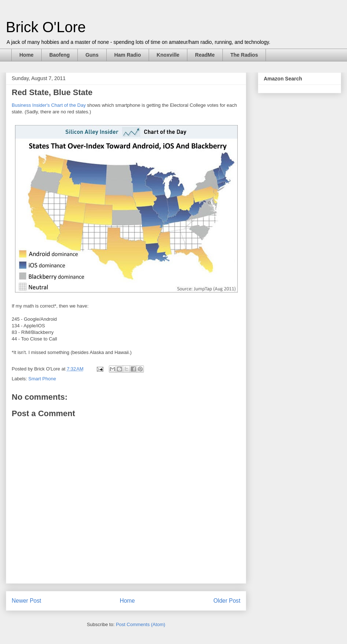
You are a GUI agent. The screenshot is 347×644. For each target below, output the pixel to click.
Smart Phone (42, 379)
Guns (92, 55)
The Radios (244, 55)
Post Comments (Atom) (140, 624)
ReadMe (205, 55)
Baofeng (60, 55)
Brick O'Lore (46, 27)
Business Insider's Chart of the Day (49, 105)
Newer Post (26, 601)
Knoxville (168, 55)
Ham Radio (128, 55)
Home (26, 55)
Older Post (227, 601)
